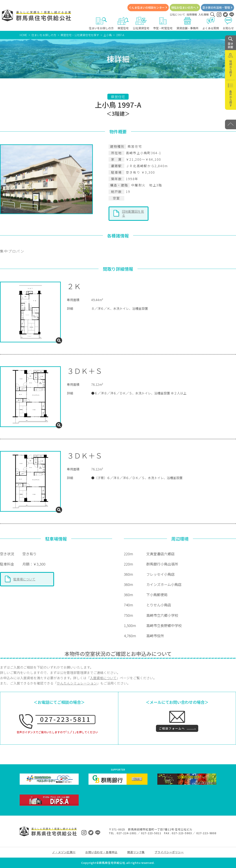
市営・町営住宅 (163, 23)
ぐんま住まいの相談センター (147, 7)
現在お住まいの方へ (183, 7)
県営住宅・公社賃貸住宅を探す (80, 35)
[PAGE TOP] (230, 124)
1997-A (120, 35)
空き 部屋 (230, 43)
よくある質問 (211, 23)
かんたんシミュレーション (77, 683)
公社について (177, 14)
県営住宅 (123, 23)
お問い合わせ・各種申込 (101, 852)
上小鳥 (108, 35)
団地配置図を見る (133, 213)
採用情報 (192, 14)
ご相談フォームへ (172, 728)
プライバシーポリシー (169, 852)
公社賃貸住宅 (141, 23)
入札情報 (204, 14)
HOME (23, 35)
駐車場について (24, 579)
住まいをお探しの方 (101, 23)
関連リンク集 (136, 852)
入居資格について (103, 678)
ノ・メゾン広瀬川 (64, 852)
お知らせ (228, 23)
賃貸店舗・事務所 (187, 23)
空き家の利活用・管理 (216, 7)
